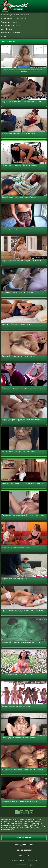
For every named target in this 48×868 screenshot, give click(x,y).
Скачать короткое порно (24, 865)
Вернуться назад (24, 837)
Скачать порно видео (9, 22)
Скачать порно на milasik (11, 26)
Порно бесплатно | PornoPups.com (14, 18)
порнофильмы (7, 29)
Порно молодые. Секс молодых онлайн (16, 15)
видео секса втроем (24, 850)
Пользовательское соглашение (24, 861)
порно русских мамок (24, 844)
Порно (4, 36)
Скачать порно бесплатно (11, 33)
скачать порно (24, 855)
